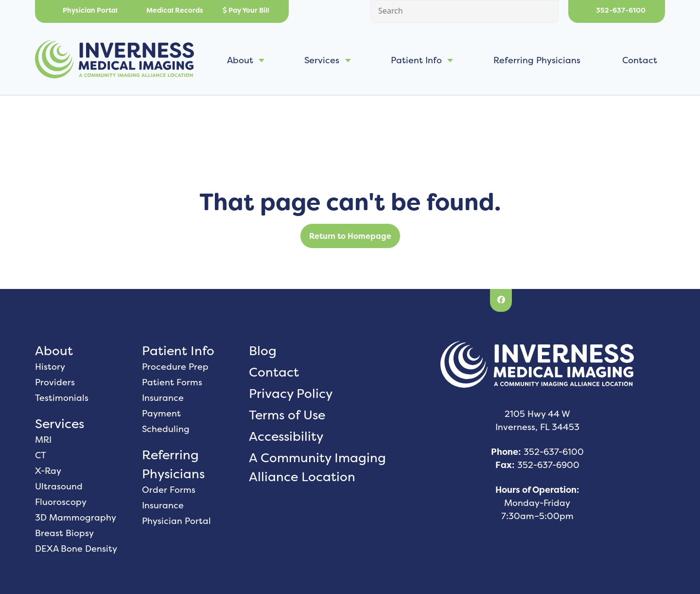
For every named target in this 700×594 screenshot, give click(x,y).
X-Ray (48, 471)
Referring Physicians (537, 60)
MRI (43, 440)
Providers (55, 382)
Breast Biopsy (64, 533)
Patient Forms (172, 382)
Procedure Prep (175, 367)
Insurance (163, 398)
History (50, 367)
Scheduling (166, 429)
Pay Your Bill (246, 10)
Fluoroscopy (61, 502)
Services (322, 60)
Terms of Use (287, 415)
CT (41, 455)
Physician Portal (86, 10)
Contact (640, 60)
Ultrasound (59, 486)
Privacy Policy (291, 393)
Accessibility (286, 436)
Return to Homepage (350, 236)
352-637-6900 (548, 465)
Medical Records (170, 10)
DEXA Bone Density (76, 549)
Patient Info (416, 60)
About (240, 60)
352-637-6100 (617, 10)
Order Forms (169, 490)
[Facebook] (501, 301)
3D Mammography (76, 517)
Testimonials (62, 398)
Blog (263, 351)
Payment (161, 413)
